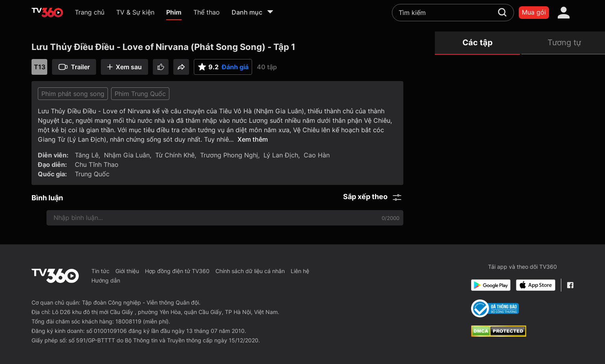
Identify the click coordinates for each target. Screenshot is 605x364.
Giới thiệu (127, 271)
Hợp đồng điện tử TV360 (177, 271)
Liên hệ (300, 271)
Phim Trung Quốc (140, 94)
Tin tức (100, 271)
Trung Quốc (92, 174)
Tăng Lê (87, 155)
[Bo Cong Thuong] (495, 309)
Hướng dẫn (106, 280)
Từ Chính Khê (175, 155)
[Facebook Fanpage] (570, 285)
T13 (40, 67)
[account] (564, 13)
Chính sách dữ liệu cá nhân (250, 271)
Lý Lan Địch (281, 155)
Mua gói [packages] (534, 12)
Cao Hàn (317, 155)
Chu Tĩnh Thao (97, 164)
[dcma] (499, 334)
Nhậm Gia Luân (127, 155)
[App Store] (536, 285)
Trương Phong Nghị (229, 155)
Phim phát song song (73, 94)
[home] (47, 13)
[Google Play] (491, 285)
